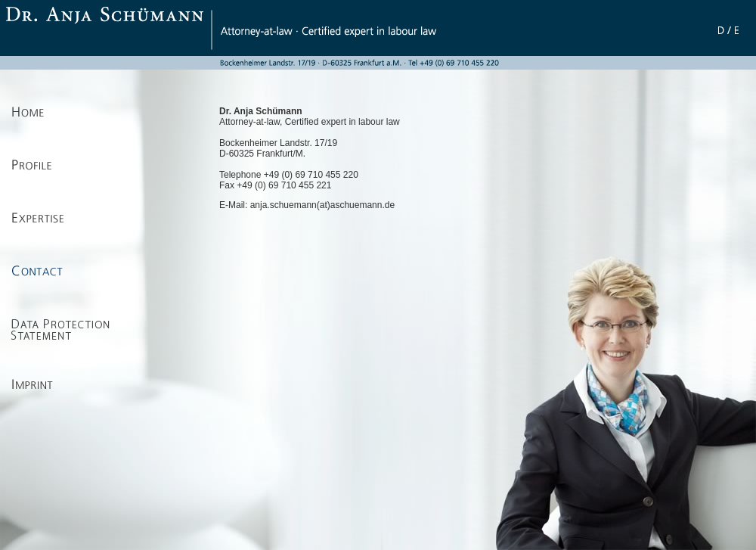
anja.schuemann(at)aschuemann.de (322, 205)
